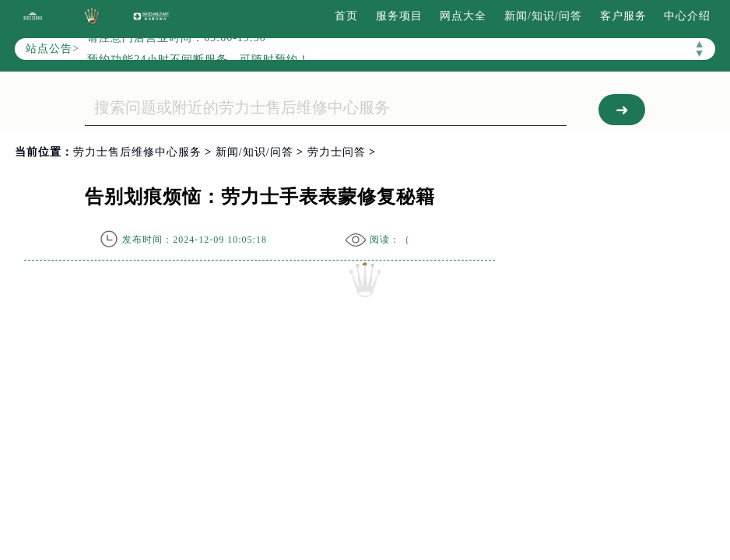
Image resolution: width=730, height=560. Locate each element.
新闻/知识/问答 (543, 16)
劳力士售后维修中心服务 (137, 152)
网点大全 (463, 16)
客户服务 (623, 16)
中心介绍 (687, 16)
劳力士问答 (337, 152)
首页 (346, 16)
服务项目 (399, 16)
